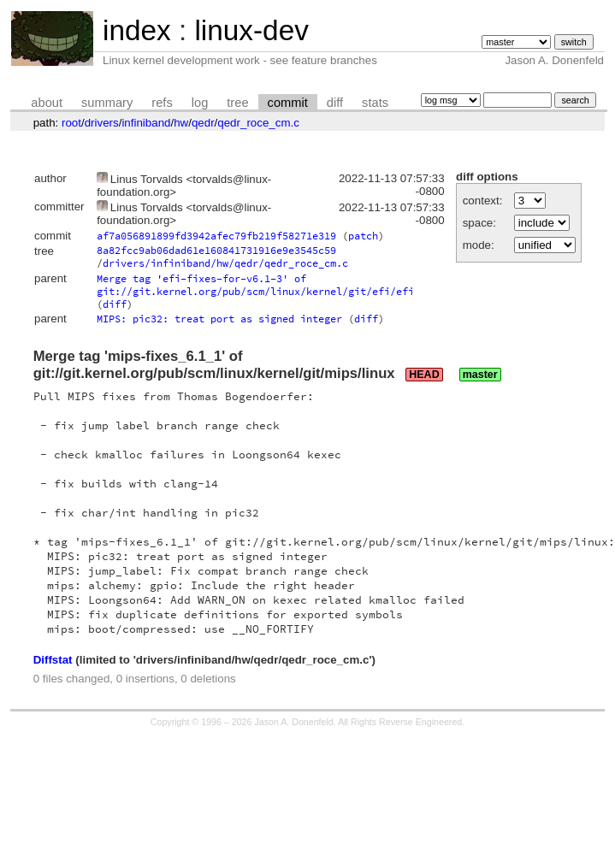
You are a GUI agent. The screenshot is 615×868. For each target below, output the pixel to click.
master (480, 375)
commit (288, 103)
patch (363, 236)
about (47, 103)
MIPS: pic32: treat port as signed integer (219, 319)
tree (237, 103)
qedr (203, 123)
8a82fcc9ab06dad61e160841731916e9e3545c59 (216, 250)
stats (375, 103)
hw (181, 123)
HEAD (424, 375)
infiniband (146, 123)
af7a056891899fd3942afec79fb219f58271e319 (216, 236)
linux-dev (251, 30)
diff (335, 103)
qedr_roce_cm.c (258, 123)
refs (162, 103)
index (137, 30)
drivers (102, 123)
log (200, 103)
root (71, 123)
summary (107, 103)
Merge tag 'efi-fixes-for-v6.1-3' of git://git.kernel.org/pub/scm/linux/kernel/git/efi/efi (255, 285)
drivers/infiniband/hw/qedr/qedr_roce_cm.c (225, 263)
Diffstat (53, 660)
